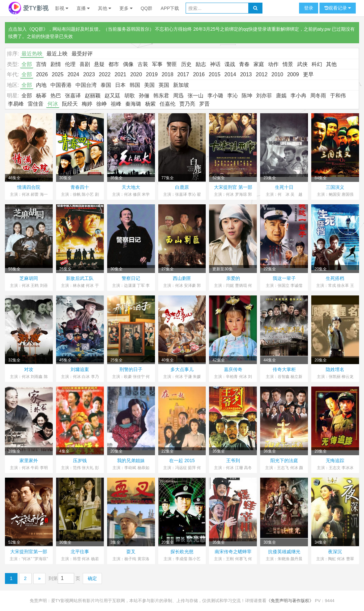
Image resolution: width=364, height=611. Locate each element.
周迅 (178, 96)
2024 (74, 74)
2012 (262, 74)
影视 (62, 8)
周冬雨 (318, 96)
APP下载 (170, 8)
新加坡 (181, 85)
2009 (293, 74)
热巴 (56, 96)
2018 (167, 74)
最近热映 (32, 54)
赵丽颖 (93, 96)
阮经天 (70, 104)
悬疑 (99, 64)
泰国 (106, 85)
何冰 (53, 104)
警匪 (172, 64)
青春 (244, 64)
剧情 (56, 64)
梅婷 (87, 104)
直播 (83, 8)
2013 (246, 74)
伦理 (70, 64)
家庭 (259, 64)
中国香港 (61, 85)
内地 (41, 85)
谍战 (230, 64)
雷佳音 (36, 104)
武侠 (302, 64)
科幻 (317, 64)
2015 (215, 74)
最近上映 (57, 54)
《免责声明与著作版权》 (290, 601)
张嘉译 (73, 96)
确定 (92, 578)
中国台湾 (86, 85)
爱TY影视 (28, 8)
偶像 (128, 64)
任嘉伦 (167, 104)
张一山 (196, 96)
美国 (149, 85)
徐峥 (102, 104)
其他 (105, 8)
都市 (114, 64)
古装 (143, 64)
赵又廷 (112, 96)
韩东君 (161, 96)
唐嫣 (281, 96)
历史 (186, 64)
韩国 (135, 85)
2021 (120, 74)
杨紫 (150, 104)
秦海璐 (133, 104)
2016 (199, 74)
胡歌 (130, 96)
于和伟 (338, 96)
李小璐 (215, 96)
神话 (215, 64)
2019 (152, 74)
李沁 (232, 96)
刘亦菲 (264, 96)
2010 (277, 74)
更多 (126, 8)
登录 (309, 8)
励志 (201, 64)
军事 (157, 64)
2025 (58, 74)
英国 (164, 85)
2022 (105, 74)
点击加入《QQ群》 (28, 29)
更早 (308, 74)
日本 (120, 85)
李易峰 (16, 104)
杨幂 (41, 96)
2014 (230, 74)
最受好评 (82, 54)
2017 (183, 74)
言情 (41, 64)
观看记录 (338, 8)
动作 (273, 64)
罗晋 (204, 104)
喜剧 (85, 64)
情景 (288, 64)
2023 (89, 74)
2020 (136, 74)
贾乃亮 (187, 104)
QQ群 (147, 8)
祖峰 (116, 104)
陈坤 (247, 96)
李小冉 (298, 96)
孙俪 (144, 96)
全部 (27, 64)
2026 (42, 74)
